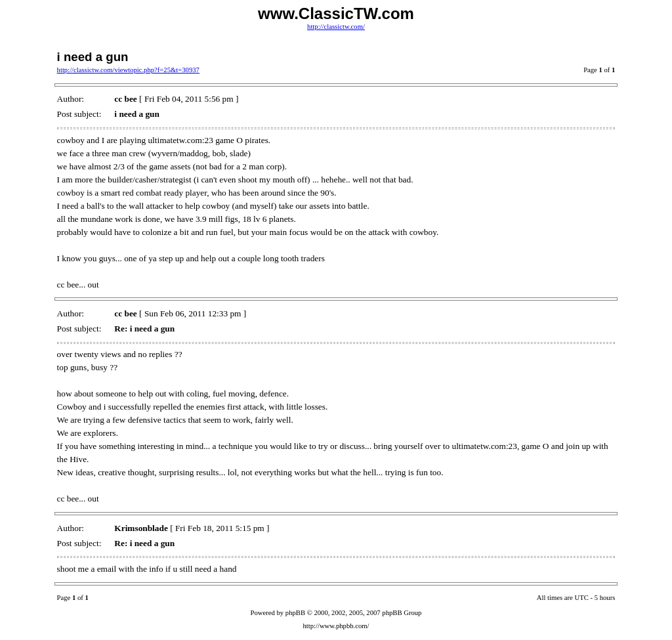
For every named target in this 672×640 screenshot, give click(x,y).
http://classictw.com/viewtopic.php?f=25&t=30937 (128, 70)
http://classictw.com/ (336, 27)
